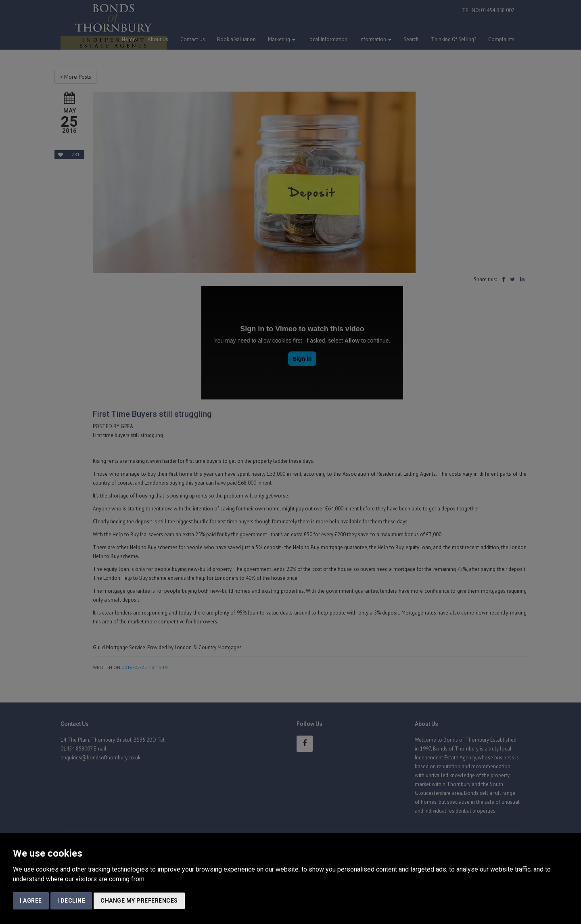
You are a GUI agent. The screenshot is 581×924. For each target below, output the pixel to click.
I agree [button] (31, 901)
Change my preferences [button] (139, 901)
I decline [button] (71, 901)
